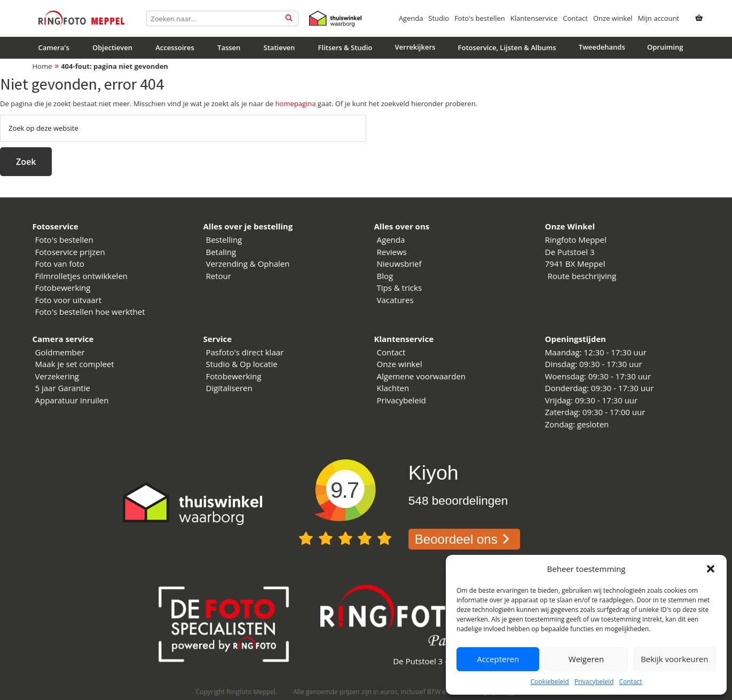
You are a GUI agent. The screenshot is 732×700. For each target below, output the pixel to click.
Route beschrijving (582, 276)
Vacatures (395, 300)
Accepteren (498, 659)
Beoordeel (464, 539)
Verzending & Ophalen (248, 264)
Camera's (54, 47)
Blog (385, 276)
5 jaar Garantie (63, 388)
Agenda (411, 18)
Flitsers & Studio (345, 47)
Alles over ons (402, 226)
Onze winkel (613, 18)
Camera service (63, 339)
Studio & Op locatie (242, 364)
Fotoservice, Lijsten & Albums (507, 47)
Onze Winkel (570, 226)
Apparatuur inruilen (72, 400)
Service (218, 339)
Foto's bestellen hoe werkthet (90, 312)
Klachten (393, 388)
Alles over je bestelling (248, 226)
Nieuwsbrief (399, 264)
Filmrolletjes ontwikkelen (82, 276)
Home (42, 66)
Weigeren (586, 659)
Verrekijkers (415, 47)
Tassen (229, 47)
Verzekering (57, 376)
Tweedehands (602, 47)
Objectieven (112, 47)
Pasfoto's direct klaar (245, 352)
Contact (630, 682)
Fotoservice (56, 226)
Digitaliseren (229, 388)
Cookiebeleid (549, 682)
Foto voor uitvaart (69, 300)
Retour (219, 276)
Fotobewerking (63, 288)
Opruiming (665, 47)
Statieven (280, 47)
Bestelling (224, 240)
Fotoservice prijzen (70, 252)
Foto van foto (60, 264)
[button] (711, 569)
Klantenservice (534, 18)
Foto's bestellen (480, 18)
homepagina (296, 104)
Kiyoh (434, 473)
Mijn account (659, 18)
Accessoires (175, 47)
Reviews (392, 252)
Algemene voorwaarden (422, 376)
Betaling (221, 252)
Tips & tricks (400, 288)
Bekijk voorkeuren (674, 659)
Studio (439, 18)
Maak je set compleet (75, 364)
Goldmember (60, 352)
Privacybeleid (594, 682)
